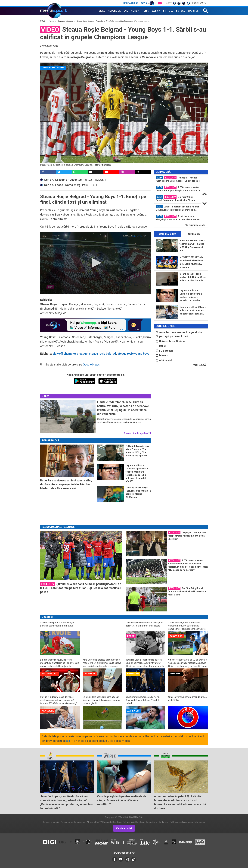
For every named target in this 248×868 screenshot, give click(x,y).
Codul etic (164, 822)
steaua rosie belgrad (102, 354)
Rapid (161, 346)
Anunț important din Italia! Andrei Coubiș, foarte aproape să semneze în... (177, 208)
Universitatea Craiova (171, 341)
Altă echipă (164, 360)
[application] (96, 263)
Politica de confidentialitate (73, 822)
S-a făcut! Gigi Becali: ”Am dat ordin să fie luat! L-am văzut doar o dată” (175, 199)
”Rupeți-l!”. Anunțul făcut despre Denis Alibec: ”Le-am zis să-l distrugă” (178, 179)
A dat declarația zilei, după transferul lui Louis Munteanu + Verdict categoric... (178, 218)
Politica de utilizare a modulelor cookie (187, 822)
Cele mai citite (168, 234)
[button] (96, 263)
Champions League (66, 21)
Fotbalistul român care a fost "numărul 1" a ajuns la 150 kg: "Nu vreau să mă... (192, 246)
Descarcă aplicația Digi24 (137, 433)
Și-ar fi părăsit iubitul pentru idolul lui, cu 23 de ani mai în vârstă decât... (193, 277)
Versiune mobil (124, 828)
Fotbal (52, 21)
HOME (43, 21)
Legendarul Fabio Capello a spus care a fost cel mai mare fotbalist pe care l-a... (191, 295)
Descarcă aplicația (139, 3)
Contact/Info (152, 822)
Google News (91, 364)
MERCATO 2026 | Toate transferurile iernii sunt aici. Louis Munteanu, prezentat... (192, 262)
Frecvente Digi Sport (112, 822)
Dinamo (162, 355)
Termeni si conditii (51, 822)
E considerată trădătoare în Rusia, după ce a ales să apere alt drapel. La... (193, 310)
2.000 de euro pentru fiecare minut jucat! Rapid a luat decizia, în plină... (178, 189)
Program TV (199, 3)
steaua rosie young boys (133, 354)
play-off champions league (70, 354)
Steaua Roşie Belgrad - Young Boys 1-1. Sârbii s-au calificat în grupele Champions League (113, 21)
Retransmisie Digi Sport (134, 822)
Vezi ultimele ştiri (196, 225)
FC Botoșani (165, 351)
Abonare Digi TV (94, 822)
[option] (178, 179)
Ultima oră (194, 234)
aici (68, 741)
